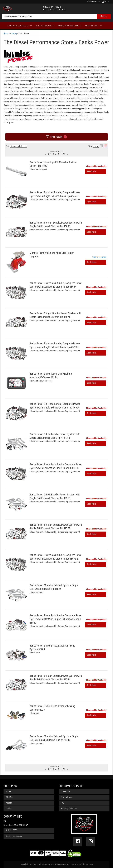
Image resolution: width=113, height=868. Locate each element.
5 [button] (58, 154)
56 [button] (64, 154)
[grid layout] (101, 146)
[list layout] (105, 146)
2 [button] (51, 154)
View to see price (99, 257)
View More (96, 172)
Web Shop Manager (86, 864)
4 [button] (56, 154)
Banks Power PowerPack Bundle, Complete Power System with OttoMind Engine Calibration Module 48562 (56, 619)
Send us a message (14, 836)
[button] (46, 154)
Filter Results (56, 137)
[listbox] (19, 146)
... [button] (61, 154)
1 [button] (48, 154)
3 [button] (53, 154)
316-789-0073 (11, 830)
